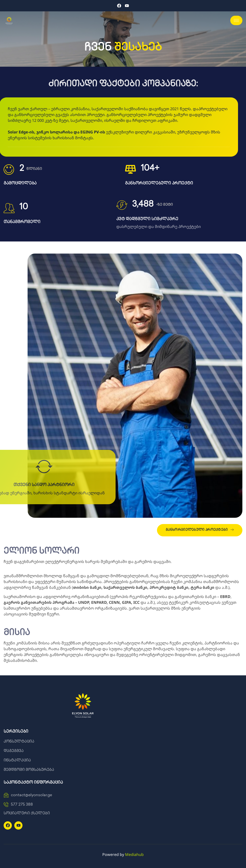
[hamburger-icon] (236, 20)
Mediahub (134, 854)
